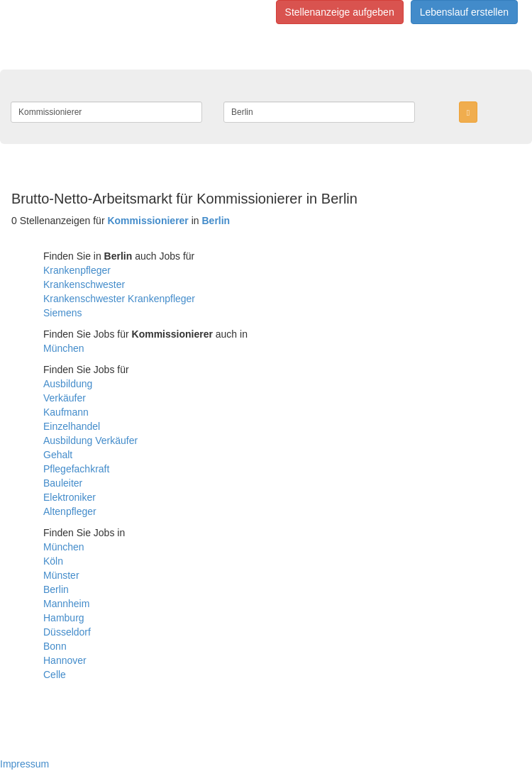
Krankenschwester (84, 284)
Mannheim (66, 604)
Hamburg (64, 618)
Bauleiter (63, 483)
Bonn (55, 646)
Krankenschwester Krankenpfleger (119, 299)
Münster (61, 575)
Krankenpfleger (77, 270)
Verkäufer (65, 398)
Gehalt (58, 455)
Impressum (24, 764)
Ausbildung (68, 384)
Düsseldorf (67, 632)
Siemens (62, 313)
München (64, 348)
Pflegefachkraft (76, 469)
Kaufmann (66, 412)
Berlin (56, 589)
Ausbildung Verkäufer (90, 440)
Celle (55, 675)
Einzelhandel (72, 426)
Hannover (65, 660)
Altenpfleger (70, 511)
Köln (53, 561)
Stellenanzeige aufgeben (340, 12)
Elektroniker (70, 497)
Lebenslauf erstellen (464, 12)
